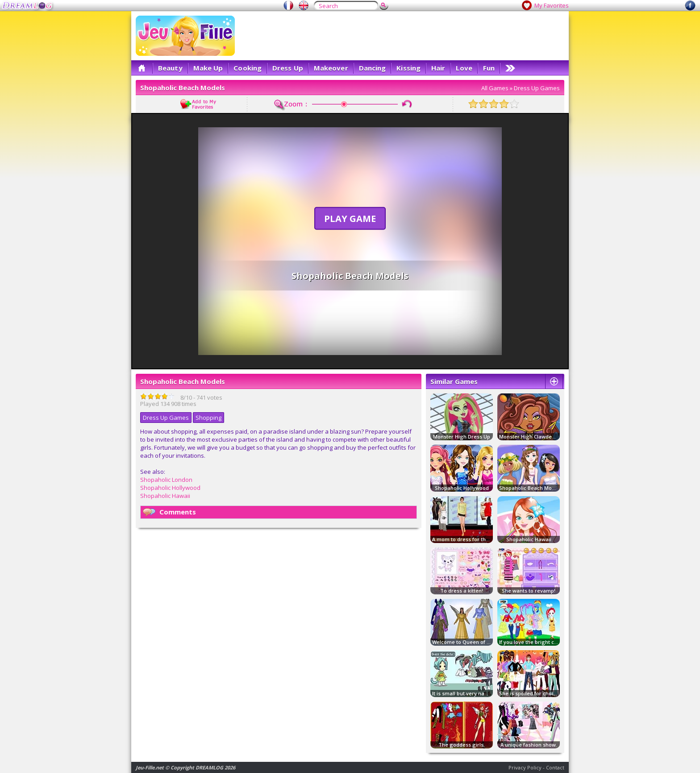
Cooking (248, 68)
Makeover (331, 68)
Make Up (208, 68)
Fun (489, 68)
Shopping (208, 418)
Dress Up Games (537, 88)
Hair (438, 68)
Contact (555, 767)
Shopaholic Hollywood (170, 488)
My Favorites (552, 5)
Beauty (170, 68)
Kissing (408, 68)
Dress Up (288, 68)
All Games (495, 88)
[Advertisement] (402, 36)
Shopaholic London (166, 480)
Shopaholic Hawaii (165, 496)
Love (464, 68)
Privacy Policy (525, 767)
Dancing (373, 68)
